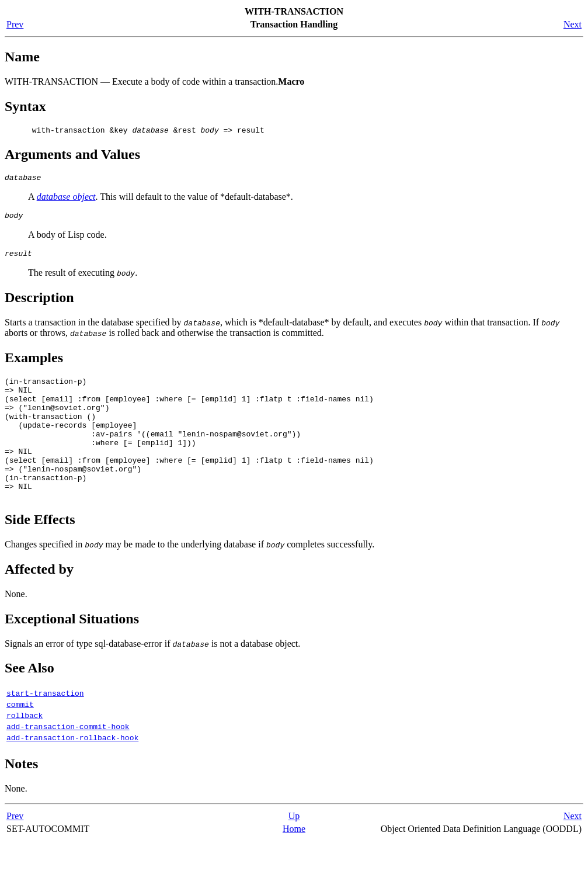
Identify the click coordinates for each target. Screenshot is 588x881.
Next (573, 24)
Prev (15, 24)
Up (294, 856)
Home (294, 869)
